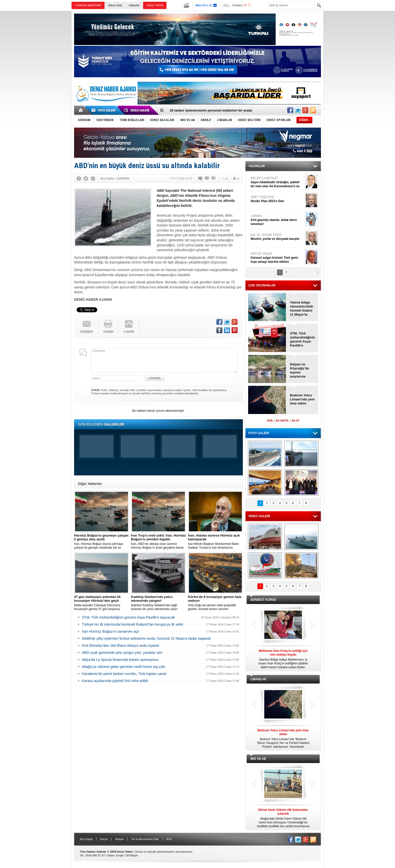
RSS (169, 839)
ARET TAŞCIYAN (277, 199)
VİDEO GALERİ (259, 516)
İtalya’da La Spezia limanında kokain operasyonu (120, 660)
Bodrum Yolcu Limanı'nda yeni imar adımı (302, 399)
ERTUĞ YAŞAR (277, 258)
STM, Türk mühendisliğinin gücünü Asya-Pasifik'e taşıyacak (128, 617)
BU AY (295, 421)
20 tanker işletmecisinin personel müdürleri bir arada (211, 110)
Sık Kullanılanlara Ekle (145, 839)
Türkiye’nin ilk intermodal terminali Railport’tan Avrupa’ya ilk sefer (133, 624)
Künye (104, 839)
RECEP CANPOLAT (277, 182)
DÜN (270, 421)
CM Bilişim (131, 855)
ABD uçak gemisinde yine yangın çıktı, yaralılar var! (122, 653)
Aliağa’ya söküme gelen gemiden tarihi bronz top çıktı (124, 667)
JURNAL (277, 220)
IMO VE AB (258, 759)
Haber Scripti (115, 855)
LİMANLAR (258, 679)
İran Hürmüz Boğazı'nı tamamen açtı (111, 631)
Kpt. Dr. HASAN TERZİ (277, 237)
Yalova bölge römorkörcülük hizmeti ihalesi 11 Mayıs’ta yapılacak (302, 309)
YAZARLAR (257, 166)
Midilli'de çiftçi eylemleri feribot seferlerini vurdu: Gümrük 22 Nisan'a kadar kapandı (146, 638)
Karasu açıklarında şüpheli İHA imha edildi (115, 681)
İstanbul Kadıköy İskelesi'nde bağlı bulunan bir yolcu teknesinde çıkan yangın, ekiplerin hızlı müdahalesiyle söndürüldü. (158, 603)
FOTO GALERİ (259, 433)
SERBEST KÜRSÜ (263, 600)
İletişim (119, 839)
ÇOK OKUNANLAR (262, 285)
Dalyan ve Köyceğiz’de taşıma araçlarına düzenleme (300, 370)
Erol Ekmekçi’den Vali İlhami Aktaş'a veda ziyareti (121, 646)
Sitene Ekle (115, 5)
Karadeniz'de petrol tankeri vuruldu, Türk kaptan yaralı (124, 674)
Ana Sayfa (86, 839)
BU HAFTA (282, 421)
